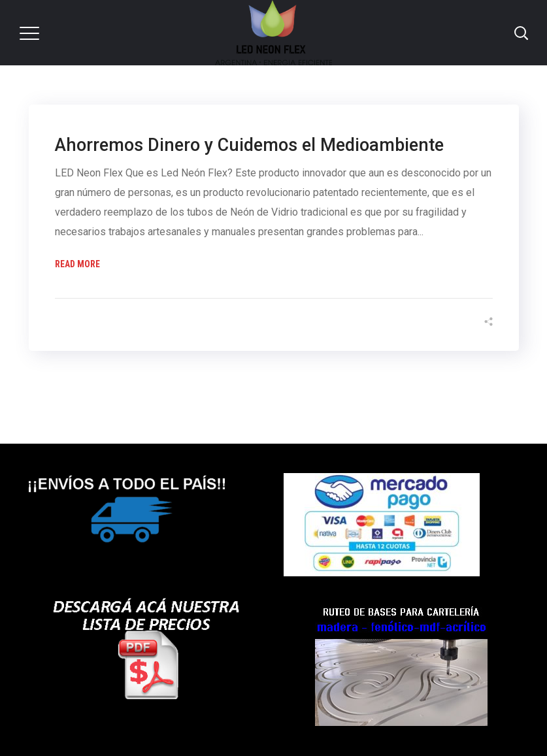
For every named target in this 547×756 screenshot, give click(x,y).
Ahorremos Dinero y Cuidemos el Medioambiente (249, 145)
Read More (77, 264)
